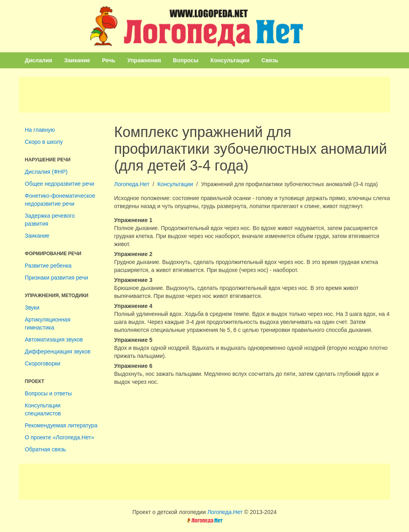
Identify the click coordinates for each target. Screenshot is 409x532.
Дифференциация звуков (58, 351)
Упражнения (144, 60)
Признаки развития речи (56, 278)
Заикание (77, 60)
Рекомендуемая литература (61, 425)
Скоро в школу (44, 142)
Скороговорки (43, 363)
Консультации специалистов (43, 409)
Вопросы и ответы (48, 393)
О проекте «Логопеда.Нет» (60, 437)
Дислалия (39, 60)
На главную (40, 130)
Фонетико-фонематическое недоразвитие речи (60, 200)
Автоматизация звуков (54, 339)
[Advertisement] (204, 95)
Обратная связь (45, 449)
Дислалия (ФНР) (46, 172)
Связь (270, 60)
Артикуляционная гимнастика (48, 324)
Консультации (230, 60)
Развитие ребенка (48, 266)
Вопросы (186, 60)
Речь (109, 60)
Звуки (32, 308)
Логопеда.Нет (132, 184)
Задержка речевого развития (50, 220)
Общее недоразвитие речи (60, 184)
